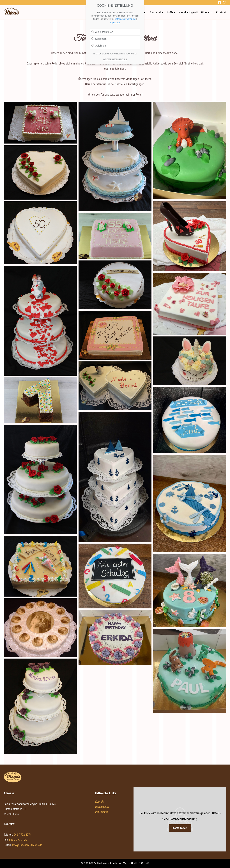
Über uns (207, 12)
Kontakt (221, 12)
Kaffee (171, 12)
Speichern (99, 39)
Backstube (157, 12)
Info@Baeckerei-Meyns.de (27, 845)
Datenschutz (102, 807)
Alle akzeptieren (102, 32)
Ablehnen (99, 46)
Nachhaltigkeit (188, 12)
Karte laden (180, 828)
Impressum (102, 812)
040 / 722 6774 (22, 835)
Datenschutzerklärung (125, 19)
